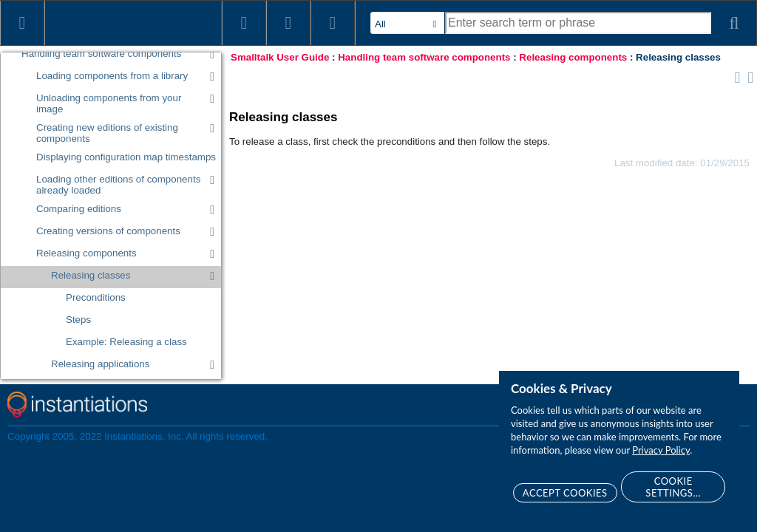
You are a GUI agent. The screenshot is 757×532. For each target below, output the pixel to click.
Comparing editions (79, 209)
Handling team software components (101, 54)
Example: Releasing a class (126, 342)
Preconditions (96, 297)
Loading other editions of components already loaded (118, 185)
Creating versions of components (108, 231)
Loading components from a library (112, 76)
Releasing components (86, 253)
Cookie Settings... (673, 487)
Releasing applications (100, 364)
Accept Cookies (565, 493)
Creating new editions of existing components (107, 133)
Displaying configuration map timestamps (126, 157)
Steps (78, 320)
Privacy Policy (661, 450)
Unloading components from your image (109, 103)
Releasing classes (91, 275)
